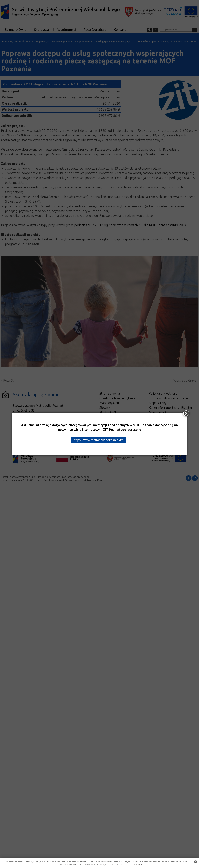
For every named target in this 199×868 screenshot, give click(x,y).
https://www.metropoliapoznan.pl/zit (99, 440)
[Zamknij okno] (186, 413)
